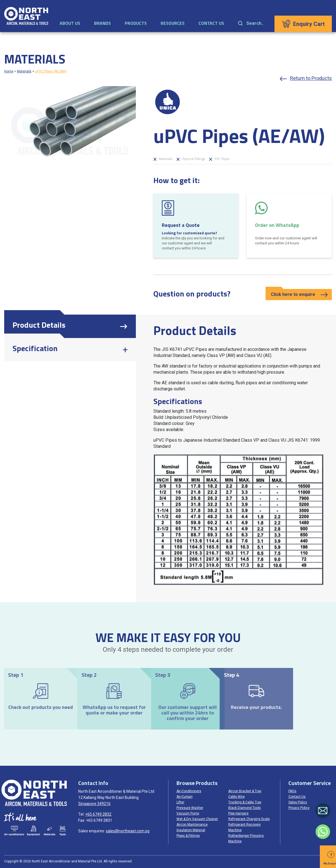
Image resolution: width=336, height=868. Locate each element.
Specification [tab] (35, 348)
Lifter (180, 802)
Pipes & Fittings (191, 159)
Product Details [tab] (39, 325)
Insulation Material (191, 830)
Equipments (33, 831)
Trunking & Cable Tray (245, 802)
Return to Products (311, 78)
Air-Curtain (185, 797)
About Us (70, 23)
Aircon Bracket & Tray (245, 791)
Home (9, 71)
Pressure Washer (190, 808)
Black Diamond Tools (245, 808)
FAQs (292, 791)
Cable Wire (236, 797)
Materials (24, 71)
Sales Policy (298, 802)
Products (136, 23)
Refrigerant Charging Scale (249, 819)
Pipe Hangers (238, 813)
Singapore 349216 (94, 804)
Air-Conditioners (189, 791)
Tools (62, 831)
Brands (102, 23)
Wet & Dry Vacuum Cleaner (197, 819)
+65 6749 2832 (98, 814)
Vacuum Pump (188, 813)
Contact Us (211, 23)
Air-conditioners (14, 831)
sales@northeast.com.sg (128, 831)
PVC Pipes (219, 159)
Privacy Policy (299, 808)
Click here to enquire (293, 294)
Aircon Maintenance (192, 825)
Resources (173, 23)
